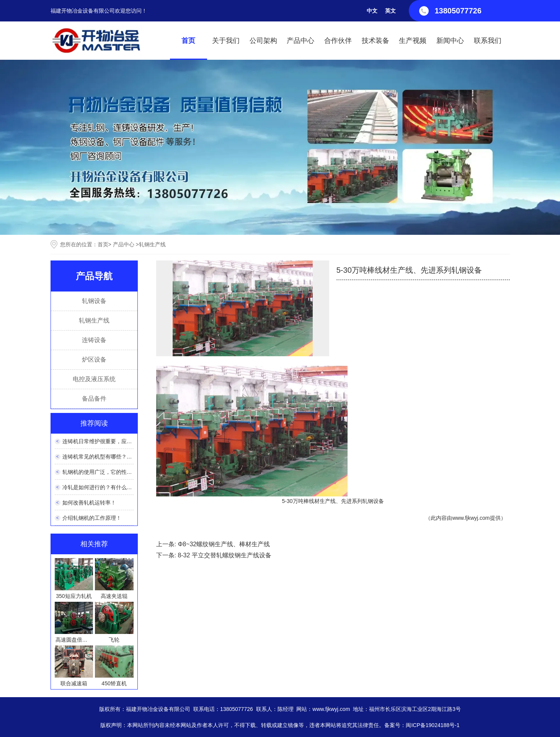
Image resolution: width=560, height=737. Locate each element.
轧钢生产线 (94, 320)
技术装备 (376, 41)
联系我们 (488, 41)
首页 (188, 41)
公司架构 (263, 41)
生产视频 (413, 41)
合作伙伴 (338, 41)
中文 (372, 11)
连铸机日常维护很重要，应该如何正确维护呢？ (119, 441)
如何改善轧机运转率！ (89, 503)
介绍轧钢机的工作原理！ (92, 518)
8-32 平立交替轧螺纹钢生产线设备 (224, 555)
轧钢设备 (94, 301)
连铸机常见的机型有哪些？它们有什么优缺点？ (119, 457)
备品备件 (94, 399)
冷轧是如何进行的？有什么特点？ (103, 487)
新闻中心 (450, 41)
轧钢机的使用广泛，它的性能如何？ (105, 472)
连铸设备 (94, 340)
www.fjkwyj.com (471, 518)
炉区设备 (94, 359)
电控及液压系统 (94, 379)
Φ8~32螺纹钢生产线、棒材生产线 (224, 544)
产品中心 (300, 41)
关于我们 (226, 41)
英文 (390, 11)
